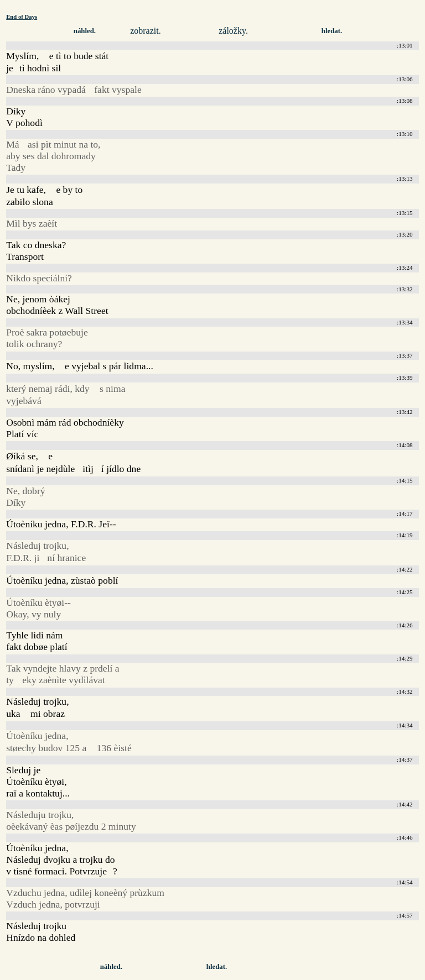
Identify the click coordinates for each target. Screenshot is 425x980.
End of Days (22, 17)
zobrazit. (146, 31)
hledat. (332, 31)
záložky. (233, 31)
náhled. (85, 31)
